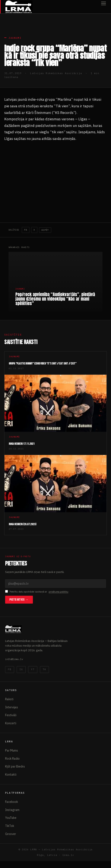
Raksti (9, 699)
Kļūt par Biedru (15, 766)
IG (21, 669)
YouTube (11, 818)
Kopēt (45, 230)
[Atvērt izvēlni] (104, 7)
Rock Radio (12, 759)
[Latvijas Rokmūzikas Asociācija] (19, 7)
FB (26, 230)
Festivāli (11, 715)
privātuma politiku (58, 592)
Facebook (12, 802)
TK (44, 669)
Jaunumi (15, 38)
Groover (11, 834)
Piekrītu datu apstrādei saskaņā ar (37, 592)
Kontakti (11, 775)
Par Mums (12, 750)
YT (33, 669)
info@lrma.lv (14, 659)
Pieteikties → (19, 600)
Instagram (12, 810)
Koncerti (11, 723)
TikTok (10, 826)
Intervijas (12, 707)
